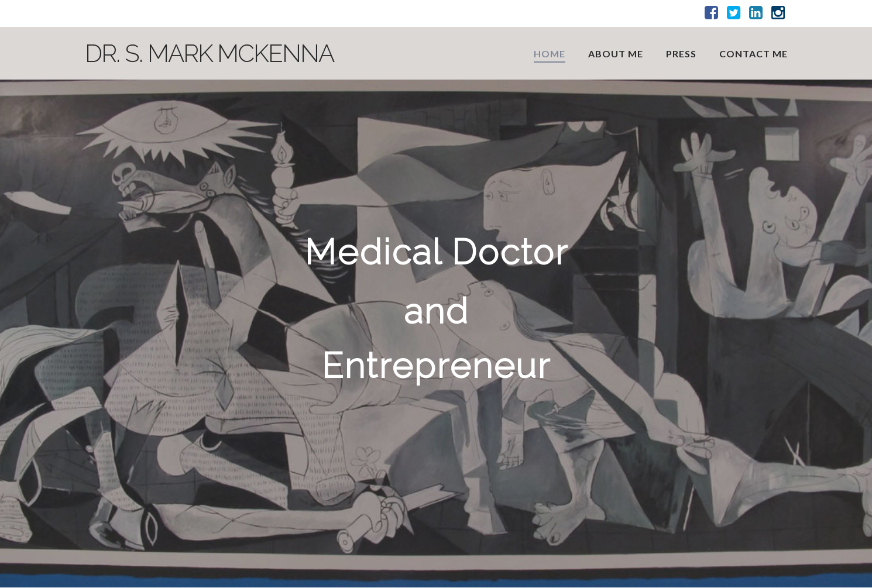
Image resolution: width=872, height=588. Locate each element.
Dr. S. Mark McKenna (209, 54)
